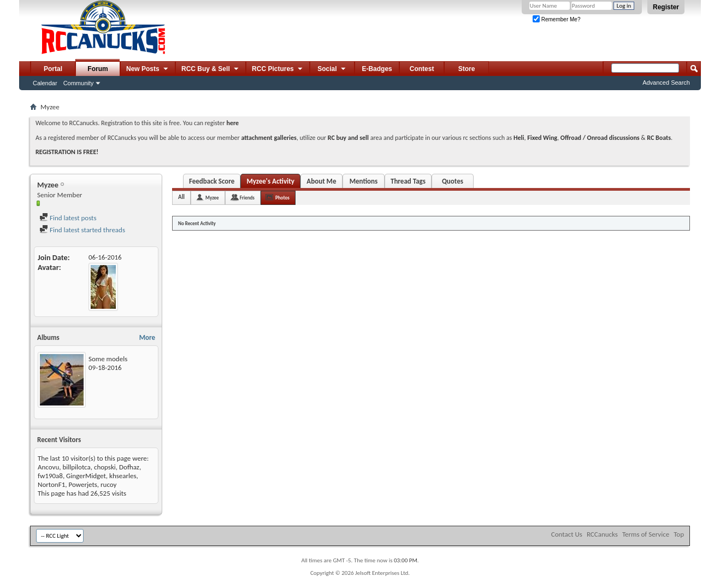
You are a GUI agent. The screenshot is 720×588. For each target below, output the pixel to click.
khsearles (123, 476)
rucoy (108, 484)
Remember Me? (556, 19)
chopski (105, 467)
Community (79, 83)
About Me (321, 181)
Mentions (364, 181)
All (181, 197)
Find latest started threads (82, 230)
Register (666, 7)
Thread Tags (408, 181)
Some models (108, 359)
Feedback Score (212, 181)
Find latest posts (68, 218)
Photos (282, 198)
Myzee (212, 198)
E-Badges (377, 69)
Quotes (453, 181)
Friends (247, 198)
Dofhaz (129, 467)
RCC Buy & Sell (211, 69)
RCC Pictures (278, 69)
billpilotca (76, 467)
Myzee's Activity (270, 181)
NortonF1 (51, 484)
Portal (53, 69)
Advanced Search (666, 83)
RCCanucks (602, 534)
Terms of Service (646, 534)
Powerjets (82, 484)
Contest (422, 69)
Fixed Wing (542, 138)
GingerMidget (86, 476)
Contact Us (567, 534)
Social (332, 69)
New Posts (148, 69)
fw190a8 (50, 476)
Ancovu (48, 467)
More (147, 337)
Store (467, 69)
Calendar (45, 83)
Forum (98, 69)
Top (679, 534)
